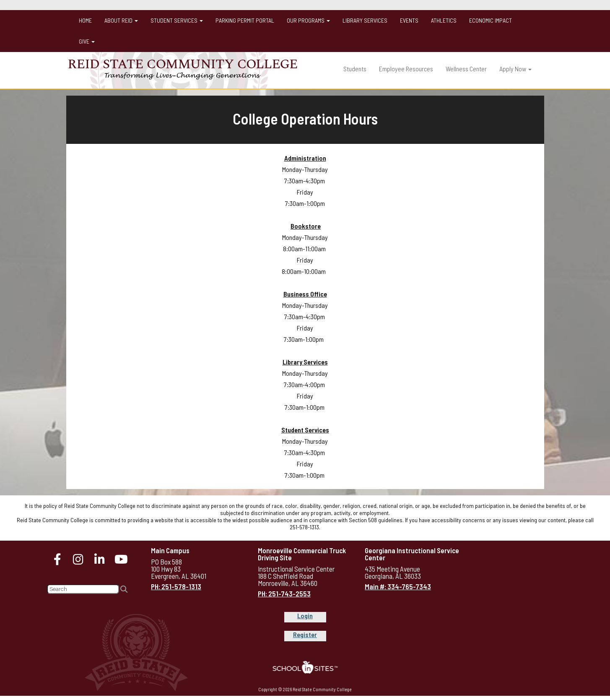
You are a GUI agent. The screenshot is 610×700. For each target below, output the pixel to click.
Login (305, 615)
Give (87, 41)
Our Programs (308, 20)
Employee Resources (406, 69)
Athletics (444, 20)
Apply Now (515, 69)
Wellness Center (466, 69)
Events (409, 20)
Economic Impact (491, 20)
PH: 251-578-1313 (176, 586)
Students (355, 69)
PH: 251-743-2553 (284, 593)
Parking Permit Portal (245, 20)
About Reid (121, 20)
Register (305, 634)
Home (85, 20)
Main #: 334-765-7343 (398, 586)
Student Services (177, 20)
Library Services (365, 20)
